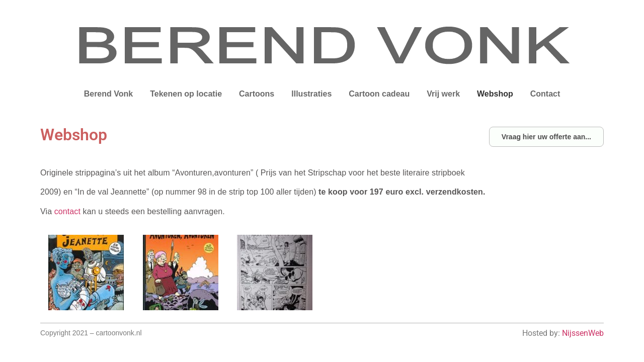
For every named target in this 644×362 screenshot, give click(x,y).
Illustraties (311, 94)
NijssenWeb (583, 333)
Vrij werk (443, 94)
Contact (545, 94)
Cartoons (257, 94)
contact (67, 211)
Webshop (495, 94)
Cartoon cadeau (379, 94)
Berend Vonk (109, 94)
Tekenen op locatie (186, 94)
